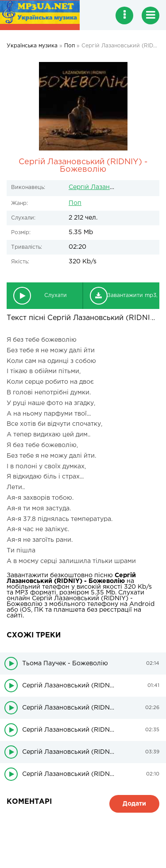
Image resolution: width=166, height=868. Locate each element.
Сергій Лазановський (102, 187)
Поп (75, 203)
